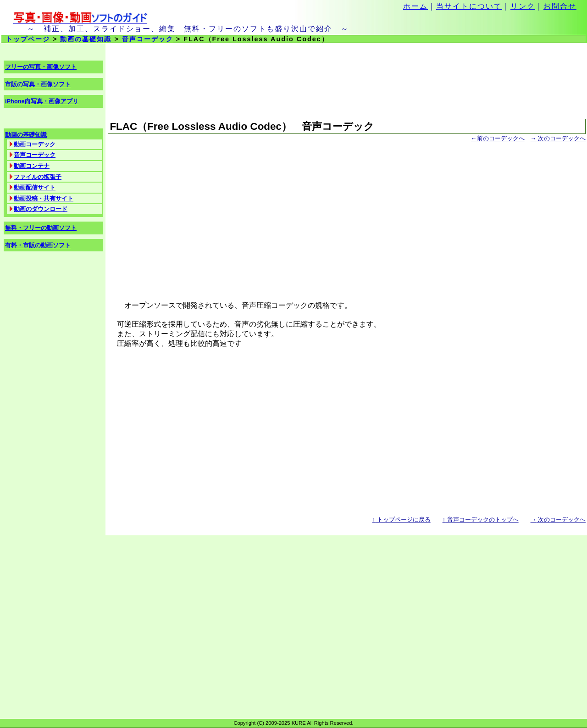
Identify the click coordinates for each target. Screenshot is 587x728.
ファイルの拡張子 (38, 177)
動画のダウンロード (41, 209)
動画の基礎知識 (86, 39)
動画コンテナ (32, 166)
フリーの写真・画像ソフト (41, 67)
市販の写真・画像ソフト (38, 84)
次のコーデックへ (558, 138)
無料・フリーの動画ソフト (41, 228)
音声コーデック (148, 39)
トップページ (28, 39)
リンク (523, 6)
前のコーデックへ (498, 138)
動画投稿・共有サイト (44, 198)
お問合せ (560, 6)
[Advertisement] (347, 217)
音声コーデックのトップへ (481, 520)
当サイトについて (469, 6)
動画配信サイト (35, 187)
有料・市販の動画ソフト (38, 245)
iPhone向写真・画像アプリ (42, 101)
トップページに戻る (401, 520)
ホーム (415, 6)
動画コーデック (35, 144)
